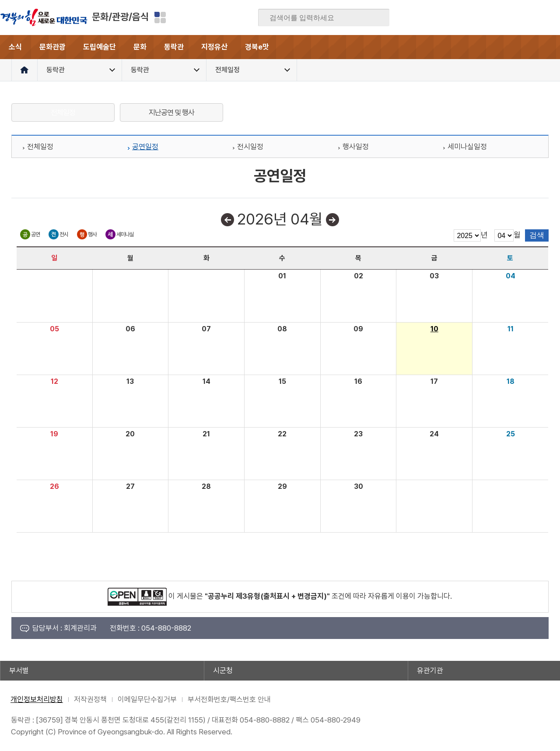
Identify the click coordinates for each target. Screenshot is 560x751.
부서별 (19, 670)
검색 (377, 18)
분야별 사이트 (160, 18)
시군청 (223, 670)
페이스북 (468, 18)
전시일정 (250, 147)
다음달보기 (332, 220)
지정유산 (214, 47)
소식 (15, 47)
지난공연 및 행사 (171, 112)
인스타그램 (536, 18)
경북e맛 (257, 47)
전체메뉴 (548, 47)
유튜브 (553, 18)
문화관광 (52, 47)
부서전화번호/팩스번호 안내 (229, 699)
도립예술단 (100, 47)
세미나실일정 (467, 147)
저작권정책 (90, 699)
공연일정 (145, 147)
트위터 (502, 18)
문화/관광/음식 (120, 17)
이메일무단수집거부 (147, 699)
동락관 (174, 47)
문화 (140, 47)
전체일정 (63, 112)
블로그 (485, 18)
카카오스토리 (519, 18)
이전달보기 (227, 220)
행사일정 (356, 147)
